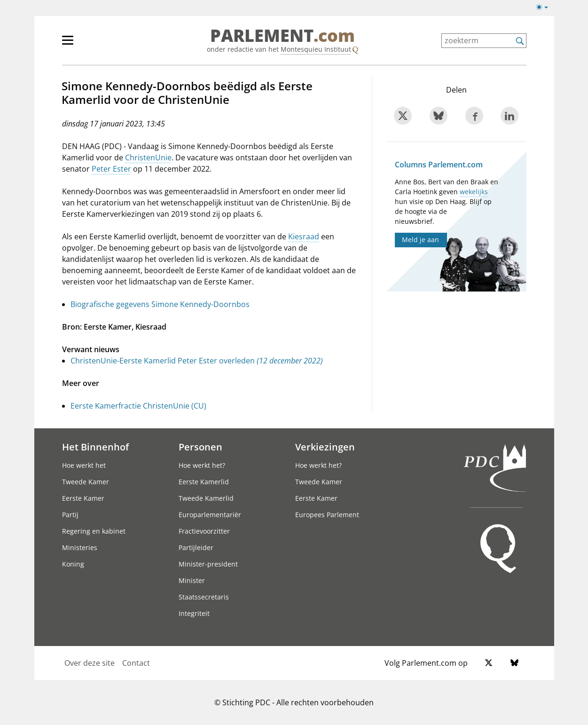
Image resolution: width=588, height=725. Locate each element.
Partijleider (196, 548)
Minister (192, 580)
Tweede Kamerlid (206, 498)
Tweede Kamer (86, 482)
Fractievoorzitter (204, 531)
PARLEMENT (282, 36)
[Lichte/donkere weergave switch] (545, 8)
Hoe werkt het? (202, 465)
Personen (200, 447)
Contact (136, 663)
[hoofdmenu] (98, 44)
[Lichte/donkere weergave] (545, 9)
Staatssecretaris (204, 597)
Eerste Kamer (83, 498)
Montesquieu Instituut (316, 49)
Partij (70, 515)
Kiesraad (304, 236)
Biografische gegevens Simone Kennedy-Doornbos (160, 304)
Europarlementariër (210, 515)
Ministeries (80, 548)
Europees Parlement (327, 515)
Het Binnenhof (95, 447)
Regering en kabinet (94, 531)
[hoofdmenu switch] (68, 44)
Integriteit (194, 613)
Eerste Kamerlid (204, 482)
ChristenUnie (148, 158)
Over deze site (90, 663)
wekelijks (474, 192)
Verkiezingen (325, 447)
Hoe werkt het (84, 465)
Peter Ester (111, 169)
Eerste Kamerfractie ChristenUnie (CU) (138, 406)
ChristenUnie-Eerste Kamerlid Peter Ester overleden (197, 361)
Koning (73, 564)
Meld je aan (420, 240)
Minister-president (208, 564)
